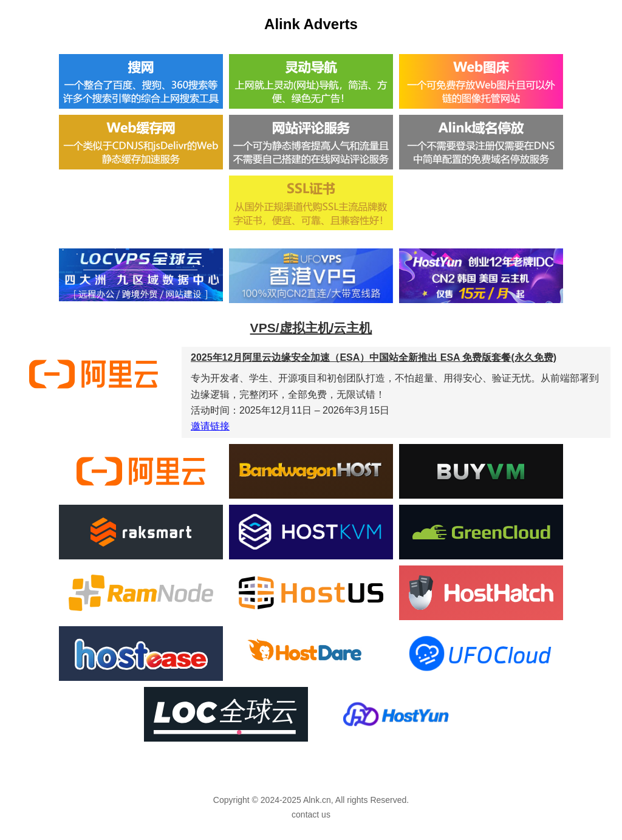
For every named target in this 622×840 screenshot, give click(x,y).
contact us (311, 814)
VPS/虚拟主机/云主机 (311, 328)
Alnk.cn (317, 800)
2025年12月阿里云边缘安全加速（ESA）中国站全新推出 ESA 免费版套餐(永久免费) (374, 357)
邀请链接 (210, 426)
